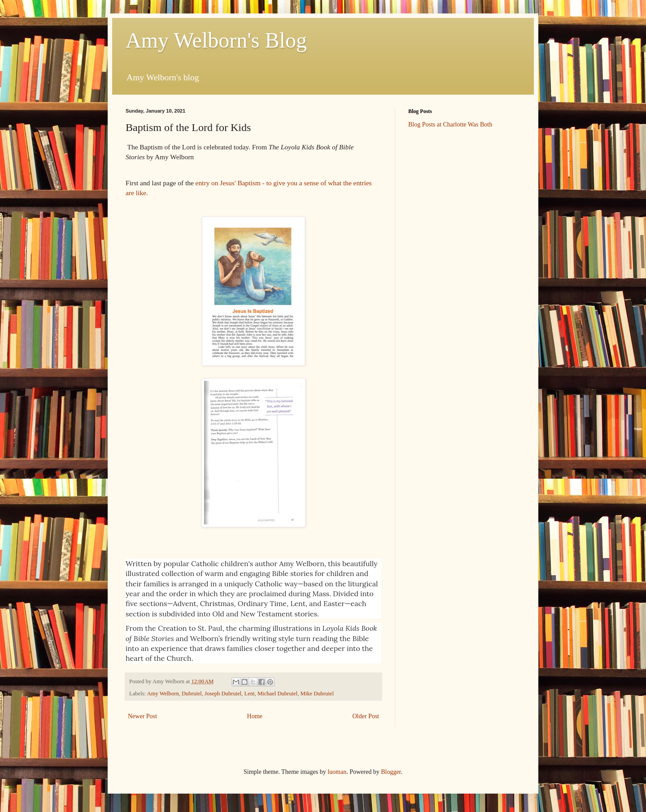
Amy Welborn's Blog (216, 40)
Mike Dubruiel (317, 694)
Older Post (366, 716)
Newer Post (142, 716)
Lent (250, 694)
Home (255, 716)
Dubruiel (192, 694)
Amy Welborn (163, 694)
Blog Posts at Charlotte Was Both (450, 124)
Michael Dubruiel (277, 694)
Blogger (391, 772)
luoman (337, 772)
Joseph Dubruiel (223, 694)
